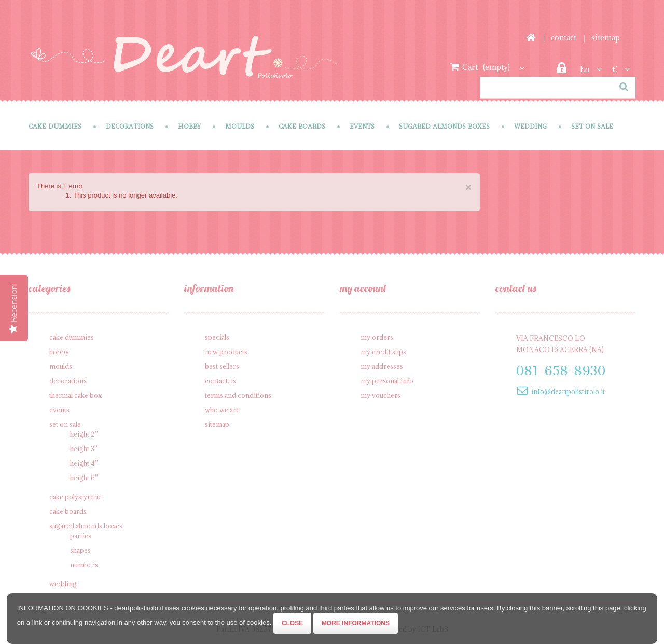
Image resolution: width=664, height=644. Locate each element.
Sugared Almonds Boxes (444, 126)
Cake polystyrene (75, 497)
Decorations (130, 126)
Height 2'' (84, 434)
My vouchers (381, 395)
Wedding (530, 126)
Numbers (84, 565)
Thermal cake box (75, 395)
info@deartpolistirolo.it (568, 391)
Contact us (220, 381)
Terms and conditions (238, 395)
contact (564, 38)
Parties (81, 536)
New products (226, 352)
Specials (217, 337)
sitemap (606, 38)
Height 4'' (84, 463)
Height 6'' (84, 478)
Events (362, 126)
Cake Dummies (55, 126)
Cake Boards (302, 126)
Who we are (222, 410)
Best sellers (222, 366)
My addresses (382, 366)
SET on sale (592, 126)
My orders (377, 337)
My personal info (387, 381)
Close (292, 623)
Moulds (240, 126)
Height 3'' (84, 449)
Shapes (80, 550)
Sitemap (217, 424)
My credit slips (383, 352)
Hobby (189, 126)
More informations (356, 623)
